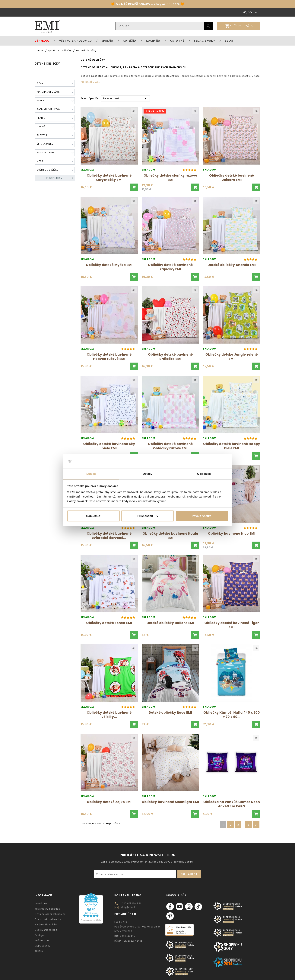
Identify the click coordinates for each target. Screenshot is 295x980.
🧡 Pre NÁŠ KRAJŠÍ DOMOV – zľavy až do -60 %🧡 (148, 4)
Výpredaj (42, 41)
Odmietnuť (93, 516)
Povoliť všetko (202, 516)
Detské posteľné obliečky (98, 76)
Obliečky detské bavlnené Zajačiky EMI (170, 267)
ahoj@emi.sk (128, 907)
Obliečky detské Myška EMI (109, 265)
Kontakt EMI (41, 904)
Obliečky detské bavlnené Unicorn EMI (232, 178)
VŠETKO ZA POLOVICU (75, 41)
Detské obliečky (47, 64)
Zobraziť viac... (90, 82)
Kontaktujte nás (128, 895)
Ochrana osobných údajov (50, 914)
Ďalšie (256, 825)
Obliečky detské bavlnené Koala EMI (170, 536)
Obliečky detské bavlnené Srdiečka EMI (170, 357)
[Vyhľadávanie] (160, 26)
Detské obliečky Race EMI (170, 713)
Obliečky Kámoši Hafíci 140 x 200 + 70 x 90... (232, 715)
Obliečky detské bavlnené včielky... (109, 715)
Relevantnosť (125, 98)
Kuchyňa (153, 41)
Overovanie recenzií (46, 930)
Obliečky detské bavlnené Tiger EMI (232, 625)
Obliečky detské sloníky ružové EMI (170, 178)
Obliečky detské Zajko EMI (109, 802)
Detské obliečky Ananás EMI (232, 265)
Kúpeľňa (130, 41)
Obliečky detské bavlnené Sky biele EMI (109, 446)
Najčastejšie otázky (46, 925)
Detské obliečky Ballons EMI (170, 623)
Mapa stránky (42, 946)
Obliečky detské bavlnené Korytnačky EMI (109, 178)
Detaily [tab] (147, 474)
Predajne (40, 935)
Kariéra (39, 951)
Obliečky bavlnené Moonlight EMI (170, 802)
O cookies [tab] (204, 474)
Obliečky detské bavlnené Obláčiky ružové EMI (170, 446)
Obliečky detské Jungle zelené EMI (232, 357)
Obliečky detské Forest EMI (109, 623)
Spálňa (107, 41)
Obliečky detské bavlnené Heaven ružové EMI (109, 357)
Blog (229, 41)
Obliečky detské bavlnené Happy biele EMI (232, 446)
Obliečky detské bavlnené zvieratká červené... (109, 536)
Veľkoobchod (43, 940)
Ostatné (177, 41)
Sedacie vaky (205, 41)
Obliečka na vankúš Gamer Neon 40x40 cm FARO (232, 804)
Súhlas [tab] (91, 474)
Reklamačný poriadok (47, 909)
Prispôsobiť (148, 516)
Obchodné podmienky (48, 919)
